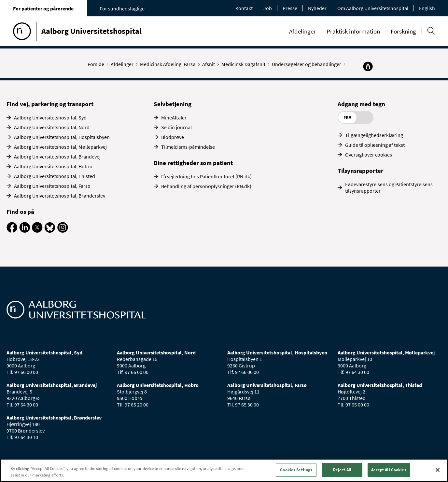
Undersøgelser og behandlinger (308, 64)
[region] (224, 470)
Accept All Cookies (389, 470)
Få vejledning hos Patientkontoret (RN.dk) (206, 176)
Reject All (342, 470)
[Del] (368, 66)
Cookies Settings (296, 470)
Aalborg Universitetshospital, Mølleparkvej (60, 147)
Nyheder (317, 8)
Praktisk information (353, 31)
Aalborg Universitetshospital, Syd (50, 117)
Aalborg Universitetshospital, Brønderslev (60, 196)
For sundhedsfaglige (122, 8)
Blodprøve (173, 137)
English (427, 8)
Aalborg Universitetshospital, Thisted (55, 176)
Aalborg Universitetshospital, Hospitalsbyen (62, 137)
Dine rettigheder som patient (193, 163)
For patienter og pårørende (43, 8)
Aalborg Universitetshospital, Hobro (53, 166)
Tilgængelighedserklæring (374, 135)
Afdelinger (302, 31)
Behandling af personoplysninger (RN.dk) (206, 186)
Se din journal (176, 127)
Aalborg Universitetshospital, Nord (52, 127)
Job (268, 8)
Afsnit (210, 64)
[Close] (438, 470)
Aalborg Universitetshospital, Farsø (52, 186)
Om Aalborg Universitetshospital (373, 8)
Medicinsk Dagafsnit (245, 64)
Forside (97, 64)
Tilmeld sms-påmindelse (188, 147)
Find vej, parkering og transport (50, 104)
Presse (290, 8)
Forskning (403, 31)
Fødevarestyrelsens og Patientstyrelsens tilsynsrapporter (389, 187)
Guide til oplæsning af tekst (375, 145)
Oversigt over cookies (369, 155)
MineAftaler (174, 117)
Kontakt (244, 8)
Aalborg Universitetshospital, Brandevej (57, 157)
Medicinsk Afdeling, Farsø (169, 64)
